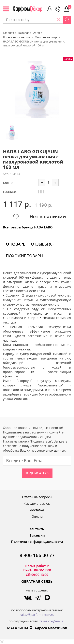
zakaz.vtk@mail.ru (52, 621)
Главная (8, 33)
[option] (37, 89)
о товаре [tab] (15, 244)
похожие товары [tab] (25, 256)
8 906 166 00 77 (37, 555)
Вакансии (37, 535)
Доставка (37, 510)
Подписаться (37, 473)
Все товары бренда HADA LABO (28, 227)
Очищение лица (46, 37)
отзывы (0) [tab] (42, 244)
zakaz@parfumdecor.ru (37, 615)
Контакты (37, 529)
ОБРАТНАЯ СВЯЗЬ (37, 581)
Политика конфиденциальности (37, 542)
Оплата (37, 516)
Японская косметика (17, 37)
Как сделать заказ (37, 504)
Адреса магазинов (48, 628)
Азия (37, 33)
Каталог (24, 33)
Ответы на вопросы (37, 497)
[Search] (67, 20)
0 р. (69, 7)
